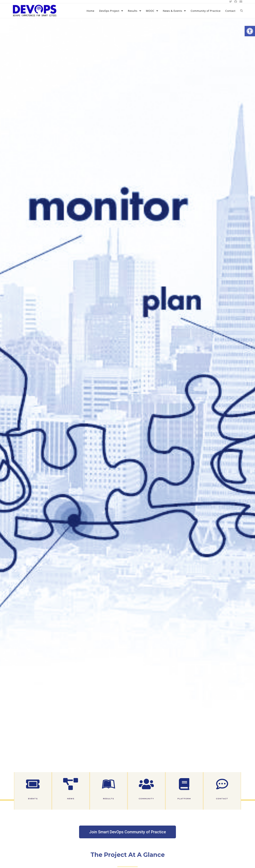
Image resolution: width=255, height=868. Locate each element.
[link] (250, 31)
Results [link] (109, 799)
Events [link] (33, 799)
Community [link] (146, 799)
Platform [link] (184, 799)
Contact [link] (222, 799)
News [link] (71, 799)
